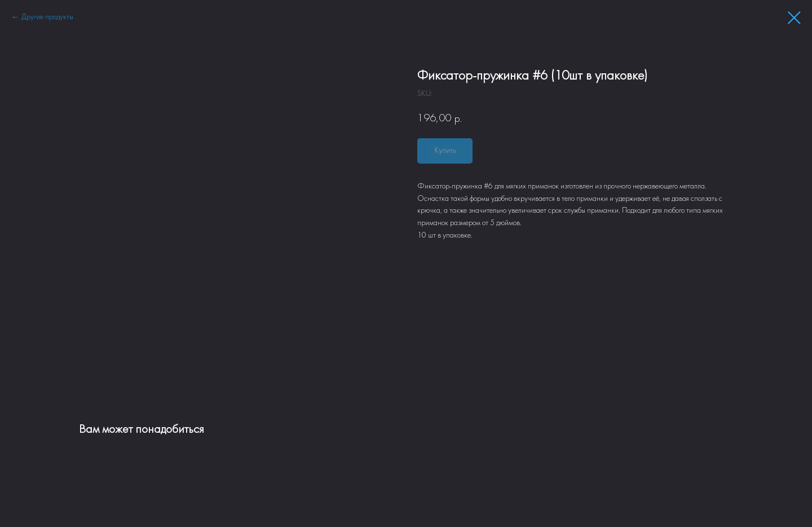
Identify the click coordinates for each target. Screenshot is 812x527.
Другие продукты (47, 17)
